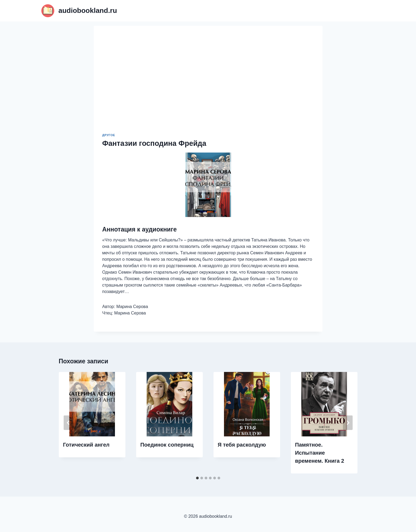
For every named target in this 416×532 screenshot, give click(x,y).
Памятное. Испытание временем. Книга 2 (320, 453)
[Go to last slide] (68, 423)
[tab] (197, 478)
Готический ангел (86, 445)
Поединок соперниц (167, 445)
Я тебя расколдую (242, 445)
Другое (109, 135)
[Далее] (348, 423)
